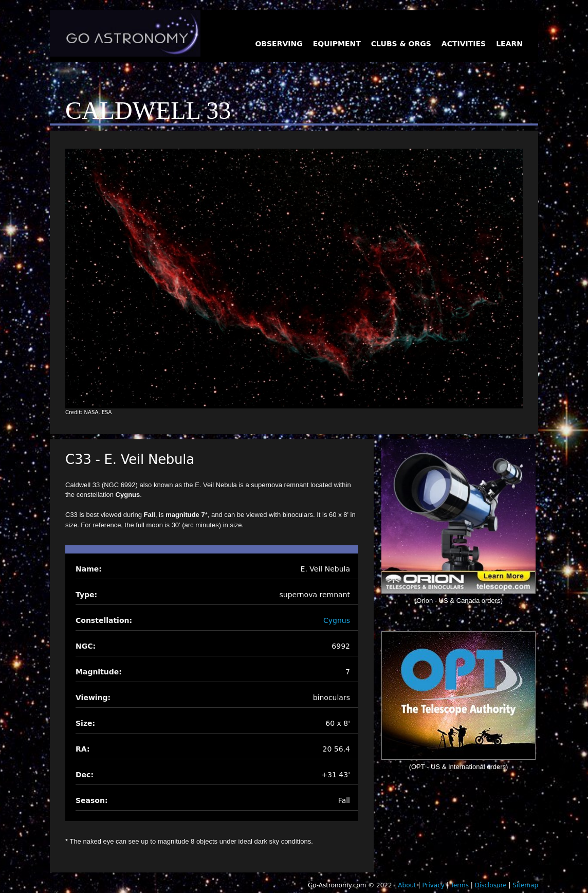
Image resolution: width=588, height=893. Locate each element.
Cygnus (337, 620)
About (407, 885)
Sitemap (525, 885)
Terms (460, 885)
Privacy (433, 885)
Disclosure (491, 885)
